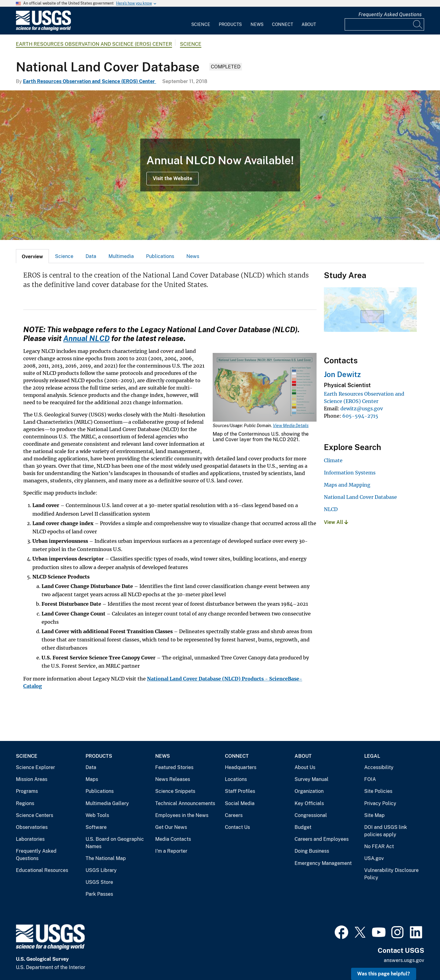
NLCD (331, 509)
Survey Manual (312, 779)
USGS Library (101, 870)
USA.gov (374, 858)
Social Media (240, 803)
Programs (27, 791)
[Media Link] (265, 388)
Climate (333, 460)
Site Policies (378, 791)
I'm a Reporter (171, 851)
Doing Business (312, 851)
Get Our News (171, 827)
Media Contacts (173, 839)
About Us (305, 767)
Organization (309, 791)
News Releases (173, 779)
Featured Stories (174, 767)
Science (201, 24)
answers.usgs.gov (404, 960)
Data (91, 256)
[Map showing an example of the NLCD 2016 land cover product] (220, 165)
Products (230, 24)
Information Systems (350, 473)
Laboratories (30, 839)
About (309, 24)
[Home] (43, 29)
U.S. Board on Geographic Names (115, 843)
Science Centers (35, 815)
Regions (25, 803)
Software (96, 827)
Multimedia (121, 256)
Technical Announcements (185, 803)
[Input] (384, 24)
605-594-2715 (360, 416)
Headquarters (241, 767)
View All (336, 522)
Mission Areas (32, 779)
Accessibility (379, 767)
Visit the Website (172, 178)
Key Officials (309, 803)
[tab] (32, 256)
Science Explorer (35, 767)
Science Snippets (175, 791)
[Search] (418, 24)
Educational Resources (42, 870)
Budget (303, 827)
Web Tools (97, 815)
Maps (92, 779)
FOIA (370, 779)
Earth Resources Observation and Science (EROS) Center (94, 44)
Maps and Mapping (347, 485)
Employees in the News (182, 815)
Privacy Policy (380, 803)
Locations (236, 779)
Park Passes (99, 894)
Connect (282, 24)
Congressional (311, 815)
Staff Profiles (240, 791)
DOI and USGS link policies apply (386, 831)
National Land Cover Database (360, 497)
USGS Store (99, 882)
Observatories (32, 827)
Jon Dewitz (342, 374)
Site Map (374, 815)
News (257, 24)
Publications (160, 256)
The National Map (106, 858)
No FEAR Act (379, 846)
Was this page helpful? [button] (384, 974)
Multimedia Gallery (107, 803)
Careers (234, 815)
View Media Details (291, 426)
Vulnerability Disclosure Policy (391, 874)
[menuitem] (201, 21)
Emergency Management (323, 863)
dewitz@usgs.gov (362, 408)
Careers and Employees (322, 839)
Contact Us (237, 827)
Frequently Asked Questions (390, 15)
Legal (372, 756)
